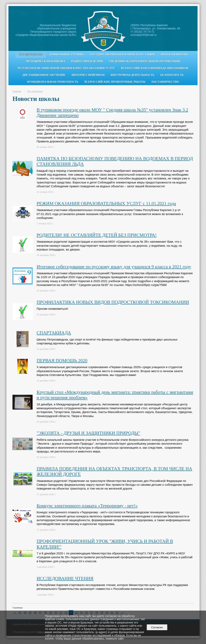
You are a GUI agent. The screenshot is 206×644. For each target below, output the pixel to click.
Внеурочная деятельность (132, 75)
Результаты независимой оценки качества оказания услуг (66, 68)
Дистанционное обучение (44, 75)
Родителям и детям (87, 61)
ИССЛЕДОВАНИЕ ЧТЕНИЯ (65, 578)
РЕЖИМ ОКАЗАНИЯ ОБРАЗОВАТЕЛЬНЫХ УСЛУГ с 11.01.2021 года (106, 203)
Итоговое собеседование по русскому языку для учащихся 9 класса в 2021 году (114, 267)
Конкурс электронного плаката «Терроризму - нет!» (87, 506)
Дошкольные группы (66, 54)
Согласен (157, 627)
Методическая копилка (45, 61)
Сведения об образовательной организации (145, 61)
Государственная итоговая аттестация (122, 54)
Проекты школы (174, 54)
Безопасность (172, 75)
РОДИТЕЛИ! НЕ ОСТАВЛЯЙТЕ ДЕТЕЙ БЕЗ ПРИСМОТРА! (97, 235)
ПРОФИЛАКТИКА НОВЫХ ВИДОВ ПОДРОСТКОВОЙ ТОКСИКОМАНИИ (113, 302)
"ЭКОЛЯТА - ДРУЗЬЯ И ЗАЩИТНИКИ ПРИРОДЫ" (88, 433)
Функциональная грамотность (53, 82)
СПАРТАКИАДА (54, 333)
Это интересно (31, 54)
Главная (17, 91)
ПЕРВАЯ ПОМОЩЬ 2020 (62, 361)
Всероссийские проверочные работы (115, 82)
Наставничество (165, 82)
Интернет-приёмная (88, 75)
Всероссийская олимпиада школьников (154, 68)
